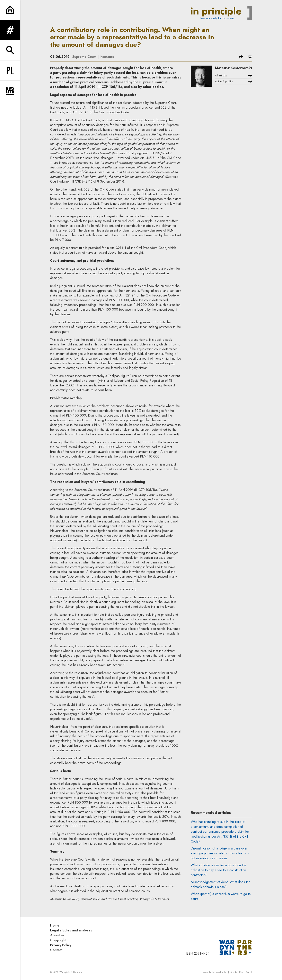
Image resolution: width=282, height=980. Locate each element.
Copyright (58, 940)
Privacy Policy (61, 945)
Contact (56, 950)
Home (55, 925)
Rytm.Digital (246, 972)
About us (57, 935)
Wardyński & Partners (70, 972)
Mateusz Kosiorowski (233, 68)
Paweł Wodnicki (217, 972)
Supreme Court (84, 57)
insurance (107, 57)
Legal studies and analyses (71, 930)
